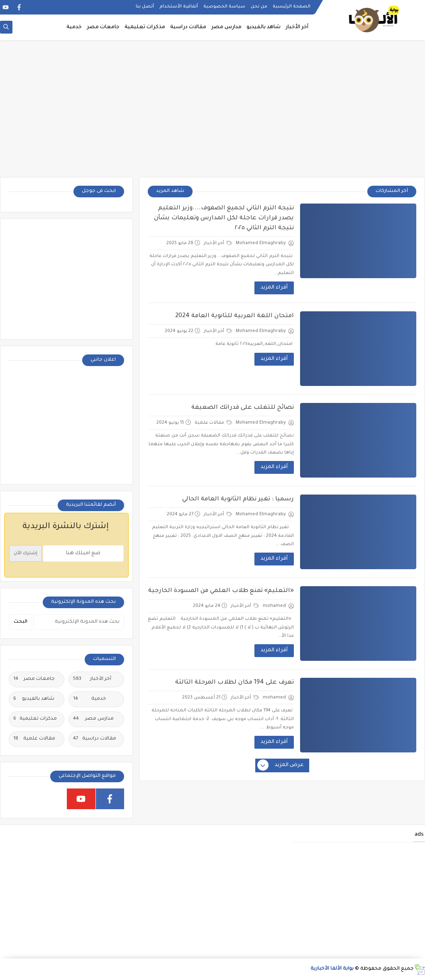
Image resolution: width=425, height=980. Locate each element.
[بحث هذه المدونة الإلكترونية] (79, 622)
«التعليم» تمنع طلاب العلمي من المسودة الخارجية (221, 591)
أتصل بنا (145, 7)
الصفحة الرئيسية (292, 7)
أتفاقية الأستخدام (179, 7)
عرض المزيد (281, 766)
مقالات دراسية (188, 27)
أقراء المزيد (274, 288)
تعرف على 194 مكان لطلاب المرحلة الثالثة (234, 683)
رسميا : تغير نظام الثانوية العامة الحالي (238, 500)
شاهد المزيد (170, 191)
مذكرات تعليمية (145, 27)
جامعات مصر (103, 27)
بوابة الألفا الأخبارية (332, 969)
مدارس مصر (226, 27)
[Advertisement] (212, 113)
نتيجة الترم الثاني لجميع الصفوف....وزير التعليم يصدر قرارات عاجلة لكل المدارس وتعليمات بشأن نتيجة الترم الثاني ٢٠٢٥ (224, 218)
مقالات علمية (213, 423)
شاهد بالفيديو (264, 27)
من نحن (259, 7)
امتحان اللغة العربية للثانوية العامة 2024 (234, 316)
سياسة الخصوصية (224, 7)
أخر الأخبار (297, 27)
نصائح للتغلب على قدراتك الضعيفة (243, 408)
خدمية (74, 27)
